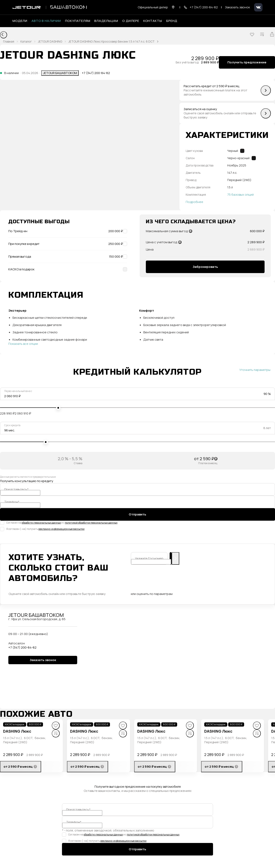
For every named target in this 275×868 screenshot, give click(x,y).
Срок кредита (12, 425)
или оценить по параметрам (152, 594)
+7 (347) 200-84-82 (96, 73)
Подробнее (194, 202)
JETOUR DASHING (50, 41)
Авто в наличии (46, 21)
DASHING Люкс (17, 731)
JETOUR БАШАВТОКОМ (60, 73)
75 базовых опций (240, 195)
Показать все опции (23, 344)
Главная (9, 41)
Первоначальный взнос (18, 391)
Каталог (26, 41)
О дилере (131, 21)
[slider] (58, 408)
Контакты (153, 21)
